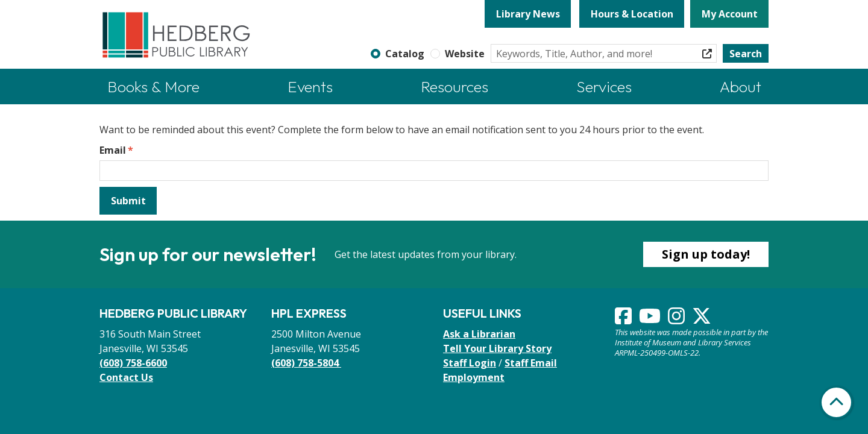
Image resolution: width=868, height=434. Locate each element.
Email (113, 150)
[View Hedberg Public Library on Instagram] (678, 319)
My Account (730, 14)
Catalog (405, 54)
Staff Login (470, 363)
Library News (528, 14)
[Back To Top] (836, 402)
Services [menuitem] (604, 86)
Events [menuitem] (310, 86)
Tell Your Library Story (497, 348)
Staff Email (531, 363)
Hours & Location (632, 14)
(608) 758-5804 (306, 363)
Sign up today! (706, 254)
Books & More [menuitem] (153, 86)
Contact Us (126, 377)
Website (465, 54)
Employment (474, 377)
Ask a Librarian (479, 334)
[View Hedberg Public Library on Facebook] (624, 319)
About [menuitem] (741, 86)
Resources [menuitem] (454, 86)
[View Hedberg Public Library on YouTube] (651, 319)
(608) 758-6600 (133, 363)
